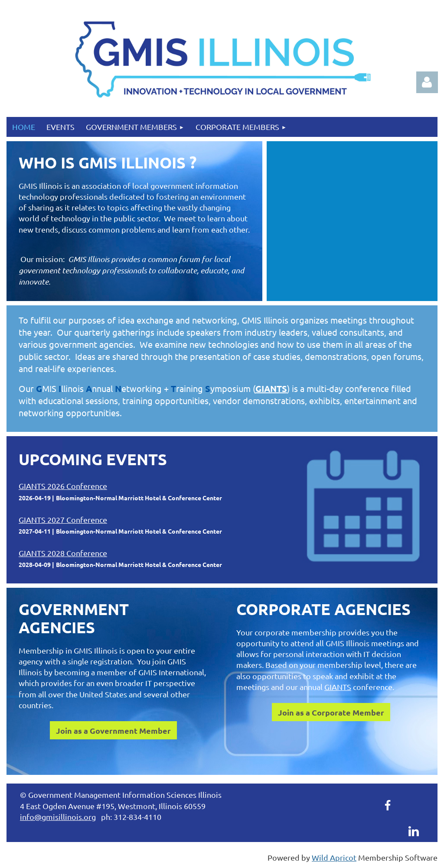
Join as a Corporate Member (331, 712)
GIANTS (271, 389)
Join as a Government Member (113, 730)
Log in (427, 82)
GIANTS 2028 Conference (63, 553)
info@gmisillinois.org (58, 817)
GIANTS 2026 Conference (63, 486)
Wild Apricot (334, 857)
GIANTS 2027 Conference (63, 520)
